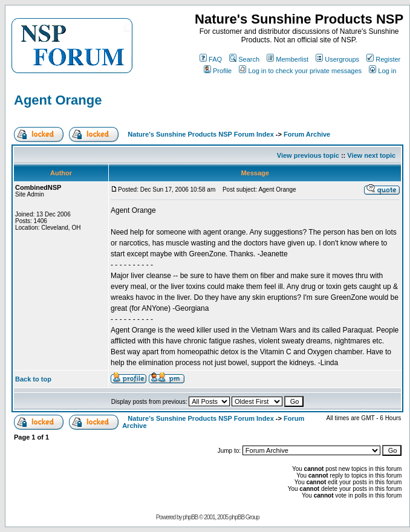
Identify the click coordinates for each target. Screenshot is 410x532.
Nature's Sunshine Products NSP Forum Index (200, 134)
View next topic (371, 155)
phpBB (190, 517)
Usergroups (337, 59)
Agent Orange (58, 100)
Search (244, 59)
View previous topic (308, 155)
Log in (382, 71)
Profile (218, 71)
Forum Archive (307, 134)
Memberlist (288, 59)
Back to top (33, 379)
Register (383, 59)
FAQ (211, 59)
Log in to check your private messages (300, 71)
